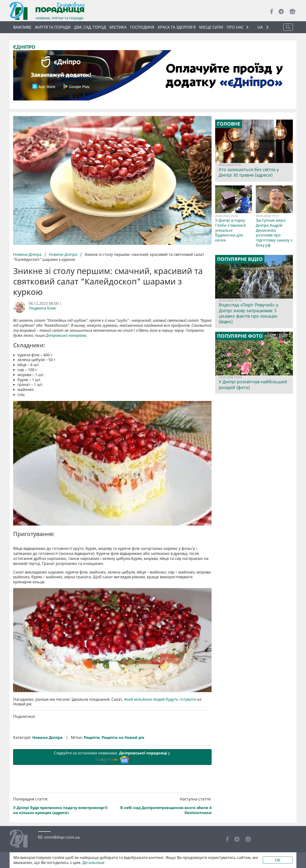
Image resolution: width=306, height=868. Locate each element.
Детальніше (93, 863)
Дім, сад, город (90, 27)
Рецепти (92, 818)
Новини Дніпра (28, 254)
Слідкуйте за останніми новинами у (112, 837)
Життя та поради (53, 27)
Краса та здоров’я (177, 27)
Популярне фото (240, 336)
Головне (229, 124)
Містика (118, 27)
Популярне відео (240, 259)
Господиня (142, 27)
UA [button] (261, 27)
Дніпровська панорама (66, 335)
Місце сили (211, 27)
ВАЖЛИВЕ (22, 27)
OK (278, 860)
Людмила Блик (42, 308)
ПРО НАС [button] (235, 27)
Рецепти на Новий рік (123, 818)
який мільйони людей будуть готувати (160, 780)
